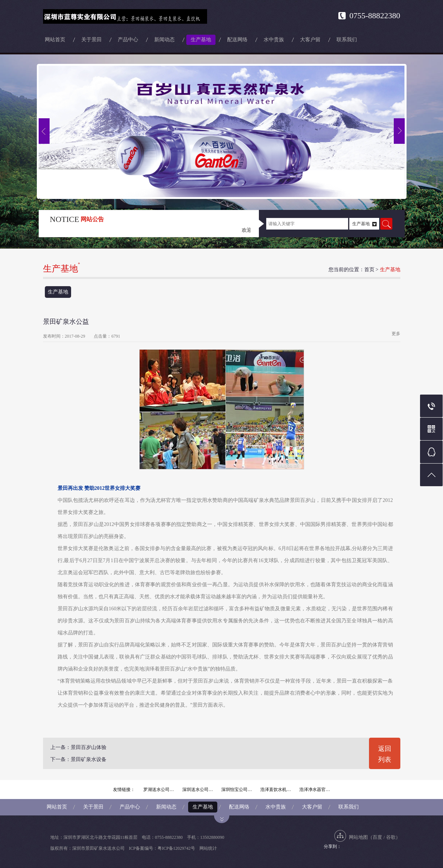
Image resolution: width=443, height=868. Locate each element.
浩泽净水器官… (315, 790)
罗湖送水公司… (159, 790)
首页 (369, 270)
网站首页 (55, 40)
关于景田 (92, 40)
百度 (377, 837)
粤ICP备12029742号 (176, 848)
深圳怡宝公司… (237, 790)
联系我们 (347, 40)
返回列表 (385, 754)
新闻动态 (164, 40)
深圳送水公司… (198, 790)
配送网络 (237, 40)
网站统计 (208, 848)
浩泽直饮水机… (276, 790)
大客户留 (310, 40)
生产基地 (201, 40)
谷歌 (391, 837)
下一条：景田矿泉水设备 (78, 759)
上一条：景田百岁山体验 (78, 747)
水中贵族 (274, 40)
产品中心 (128, 40)
